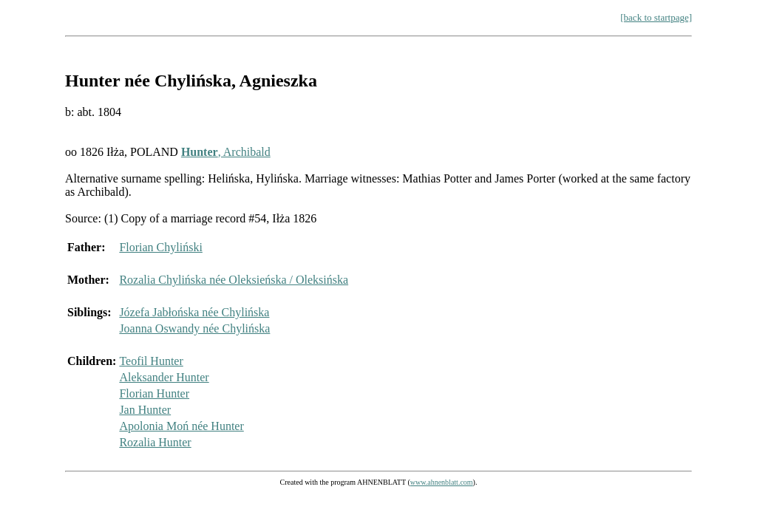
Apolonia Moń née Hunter (181, 426)
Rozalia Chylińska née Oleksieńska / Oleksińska (234, 280)
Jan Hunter (145, 410)
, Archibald (226, 152)
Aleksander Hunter (164, 377)
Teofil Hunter (151, 361)
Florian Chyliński (160, 247)
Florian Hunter (154, 393)
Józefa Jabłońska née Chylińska (194, 312)
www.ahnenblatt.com (442, 482)
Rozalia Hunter (155, 442)
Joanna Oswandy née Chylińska (194, 328)
